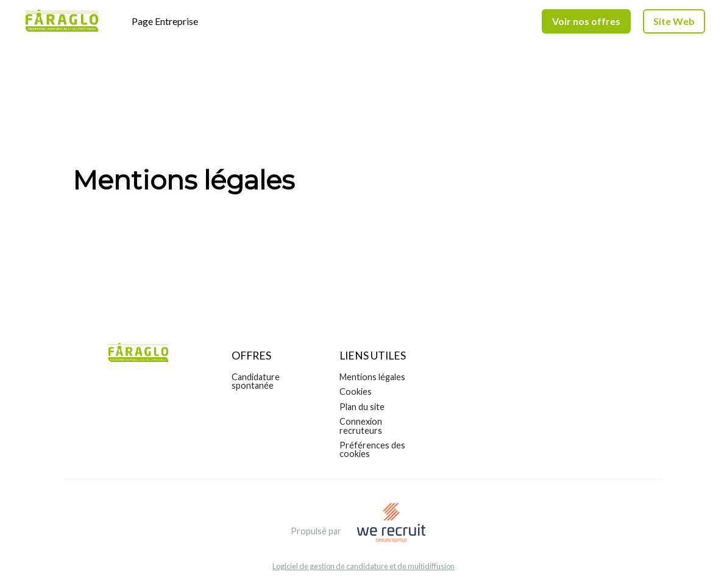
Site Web (674, 21)
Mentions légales (372, 377)
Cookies (356, 391)
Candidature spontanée (256, 381)
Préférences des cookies (372, 449)
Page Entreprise (165, 21)
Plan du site (362, 407)
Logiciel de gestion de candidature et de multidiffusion (363, 566)
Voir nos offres (586, 21)
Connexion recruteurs (361, 426)
